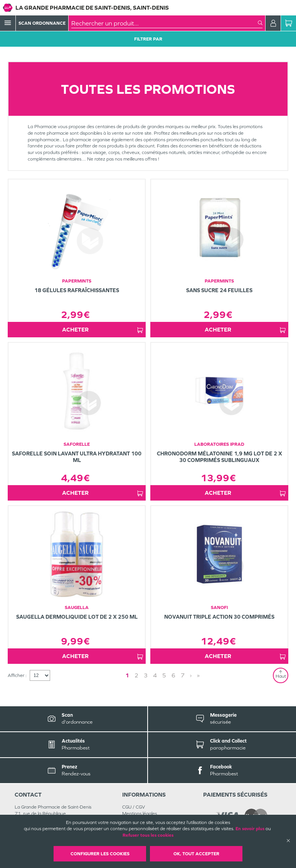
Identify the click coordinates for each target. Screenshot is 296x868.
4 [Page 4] (155, 675)
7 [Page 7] (183, 675)
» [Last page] (198, 675)
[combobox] (165, 23)
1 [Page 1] (127, 675)
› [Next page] (191, 675)
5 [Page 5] (164, 675)
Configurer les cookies (100, 854)
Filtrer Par (148, 39)
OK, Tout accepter (196, 854)
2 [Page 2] (136, 675)
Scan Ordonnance (42, 23)
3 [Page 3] (146, 675)
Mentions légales (140, 814)
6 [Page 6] (173, 675)
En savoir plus (250, 829)
